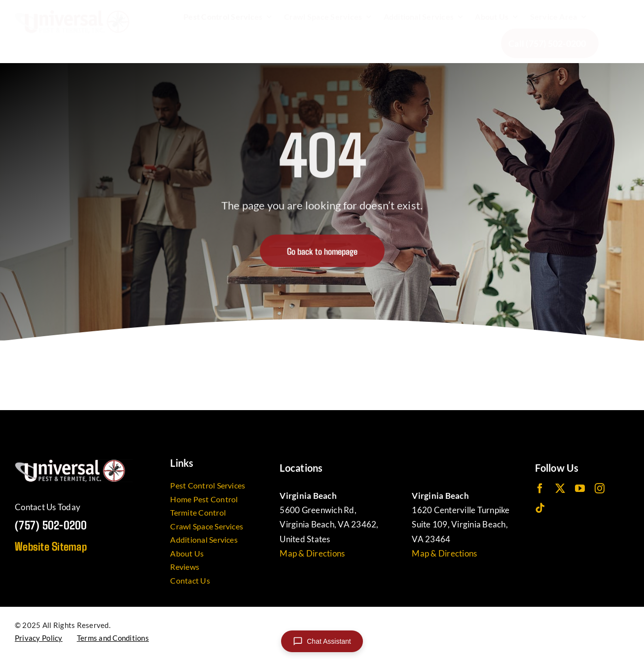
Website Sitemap (51, 546)
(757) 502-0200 (51, 524)
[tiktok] (540, 508)
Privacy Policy (39, 638)
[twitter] (560, 488)
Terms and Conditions (113, 638)
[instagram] (600, 488)
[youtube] (580, 488)
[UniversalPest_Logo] (76, 14)
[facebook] (540, 488)
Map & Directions (312, 553)
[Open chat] (322, 641)
